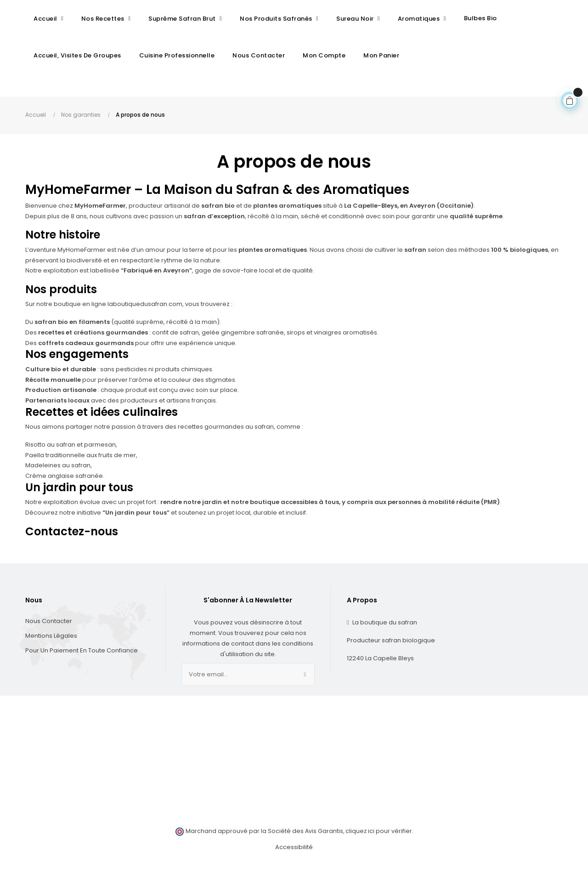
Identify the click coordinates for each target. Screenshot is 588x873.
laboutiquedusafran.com (145, 309)
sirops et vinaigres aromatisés (332, 337)
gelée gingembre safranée (243, 337)
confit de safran (175, 337)
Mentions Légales (51, 641)
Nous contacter (49, 626)
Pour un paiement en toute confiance (82, 655)
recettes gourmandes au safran (226, 432)
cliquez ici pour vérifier (379, 836)
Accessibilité (294, 852)
